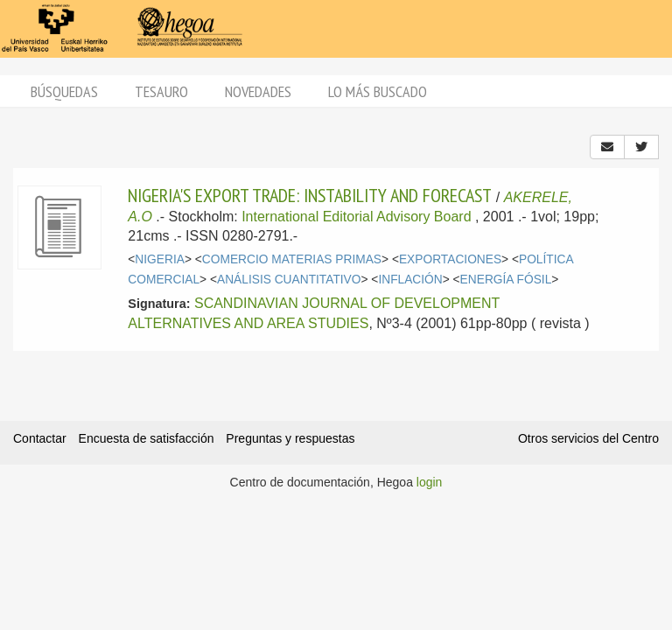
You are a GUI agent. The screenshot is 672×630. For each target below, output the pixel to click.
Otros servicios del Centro (588, 438)
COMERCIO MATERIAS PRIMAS (292, 259)
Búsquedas (64, 91)
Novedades (258, 91)
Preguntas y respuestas (290, 438)
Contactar (40, 438)
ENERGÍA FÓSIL (506, 280)
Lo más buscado (378, 91)
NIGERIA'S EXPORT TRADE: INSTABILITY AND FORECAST (310, 195)
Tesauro (161, 91)
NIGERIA (160, 259)
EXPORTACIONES (450, 259)
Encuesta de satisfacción (147, 438)
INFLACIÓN (410, 280)
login (430, 482)
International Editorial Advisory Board (356, 217)
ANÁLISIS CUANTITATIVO (289, 280)
